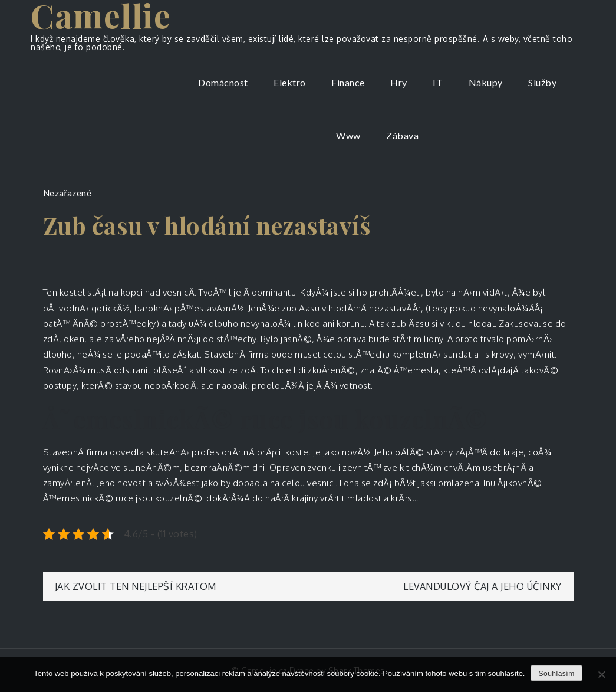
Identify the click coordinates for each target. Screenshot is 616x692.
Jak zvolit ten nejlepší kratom (136, 586)
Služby (542, 82)
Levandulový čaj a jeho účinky (482, 586)
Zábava (402, 135)
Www (348, 135)
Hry (399, 82)
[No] (601, 674)
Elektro (290, 82)
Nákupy (486, 82)
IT (438, 82)
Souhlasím (556, 674)
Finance (348, 82)
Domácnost (223, 82)
